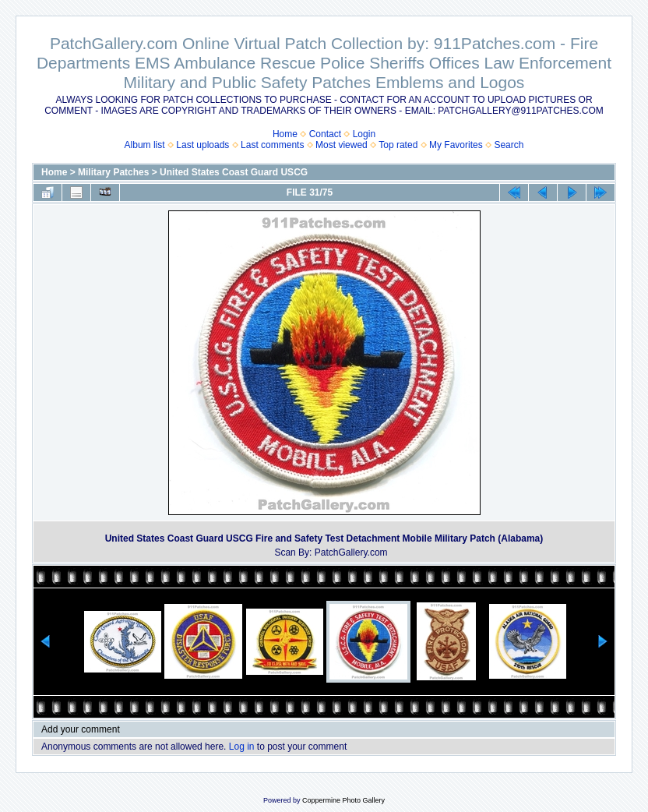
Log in (242, 747)
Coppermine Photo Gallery (343, 800)
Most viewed (342, 145)
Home (285, 134)
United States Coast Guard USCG (234, 172)
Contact (325, 134)
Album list (145, 145)
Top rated (398, 145)
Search (509, 145)
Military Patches (113, 172)
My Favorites (456, 145)
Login (364, 134)
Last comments (272, 145)
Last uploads (202, 145)
